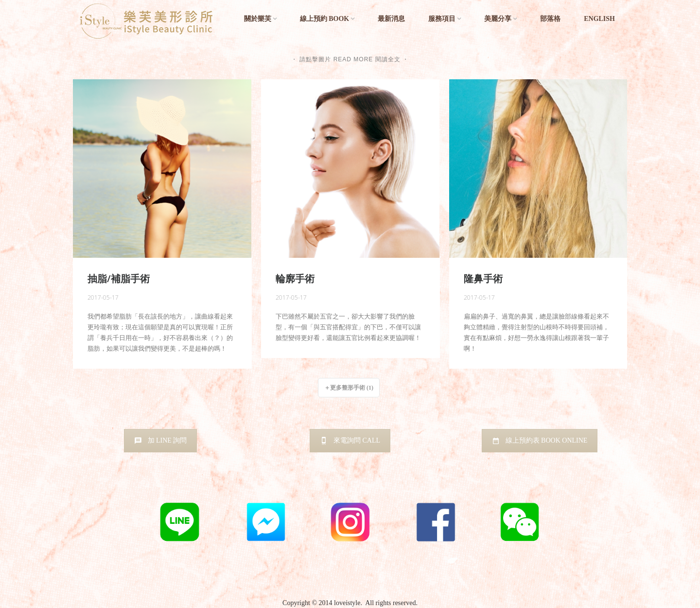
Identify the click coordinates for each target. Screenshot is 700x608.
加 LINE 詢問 (161, 440)
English (599, 19)
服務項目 (442, 19)
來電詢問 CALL (350, 440)
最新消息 (391, 19)
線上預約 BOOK (325, 19)
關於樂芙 (258, 19)
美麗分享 (498, 19)
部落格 (550, 19)
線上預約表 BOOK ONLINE (540, 440)
